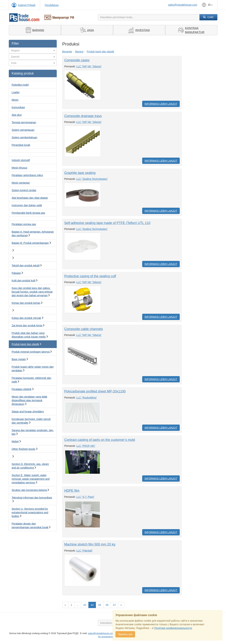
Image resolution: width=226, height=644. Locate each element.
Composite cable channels (84, 329)
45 (100, 605)
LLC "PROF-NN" (86, 446)
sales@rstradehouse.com (183, 5)
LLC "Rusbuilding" (87, 398)
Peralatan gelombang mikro (27, 175)
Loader (16, 92)
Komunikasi (18, 107)
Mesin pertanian (21, 183)
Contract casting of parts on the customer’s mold (100, 440)
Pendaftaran (52, 5)
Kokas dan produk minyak (26, 318)
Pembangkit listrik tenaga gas (28, 213)
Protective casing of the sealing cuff (90, 276)
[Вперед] (121, 605)
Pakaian (16, 273)
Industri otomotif (21, 160)
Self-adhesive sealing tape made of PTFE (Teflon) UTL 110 (107, 223)
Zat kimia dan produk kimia (27, 325)
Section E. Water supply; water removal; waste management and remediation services (31, 479)
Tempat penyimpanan (24, 122)
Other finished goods (24, 449)
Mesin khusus (20, 168)
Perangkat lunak (21, 145)
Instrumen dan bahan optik (27, 205)
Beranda (67, 52)
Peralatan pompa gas (24, 224)
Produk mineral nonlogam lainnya (31, 352)
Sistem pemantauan (23, 130)
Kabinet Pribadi (27, 5)
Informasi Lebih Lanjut (161, 104)
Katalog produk (23, 73)
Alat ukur (17, 115)
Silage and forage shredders (28, 412)
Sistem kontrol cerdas (24, 190)
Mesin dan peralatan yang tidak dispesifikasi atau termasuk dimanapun (30, 400)
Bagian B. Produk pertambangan (30, 243)
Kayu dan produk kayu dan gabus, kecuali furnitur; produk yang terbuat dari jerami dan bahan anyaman (32, 292)
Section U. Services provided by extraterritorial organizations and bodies (30, 512)
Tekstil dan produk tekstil (26, 265)
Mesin (15, 100)
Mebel (15, 441)
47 (115, 605)
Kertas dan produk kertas (26, 303)
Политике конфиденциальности (173, 628)
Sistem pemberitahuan (25, 137)
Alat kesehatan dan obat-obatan (30, 198)
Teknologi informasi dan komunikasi (32, 498)
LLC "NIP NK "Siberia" (89, 66)
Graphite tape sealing (80, 173)
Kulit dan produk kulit (24, 281)
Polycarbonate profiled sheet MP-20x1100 (95, 391)
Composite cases (77, 60)
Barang (79, 52)
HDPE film (72, 491)
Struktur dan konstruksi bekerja (29, 490)
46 (107, 605)
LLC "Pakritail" (84, 551)
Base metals (19, 359)
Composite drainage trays (83, 116)
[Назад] (65, 605)
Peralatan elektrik (22, 389)
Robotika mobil (20, 85)
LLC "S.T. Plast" (85, 497)
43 (85, 605)
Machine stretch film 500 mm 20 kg (90, 544)
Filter (15, 43)
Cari (208, 17)
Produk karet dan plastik (25, 344)
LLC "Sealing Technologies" (92, 179)
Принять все (125, 634)
